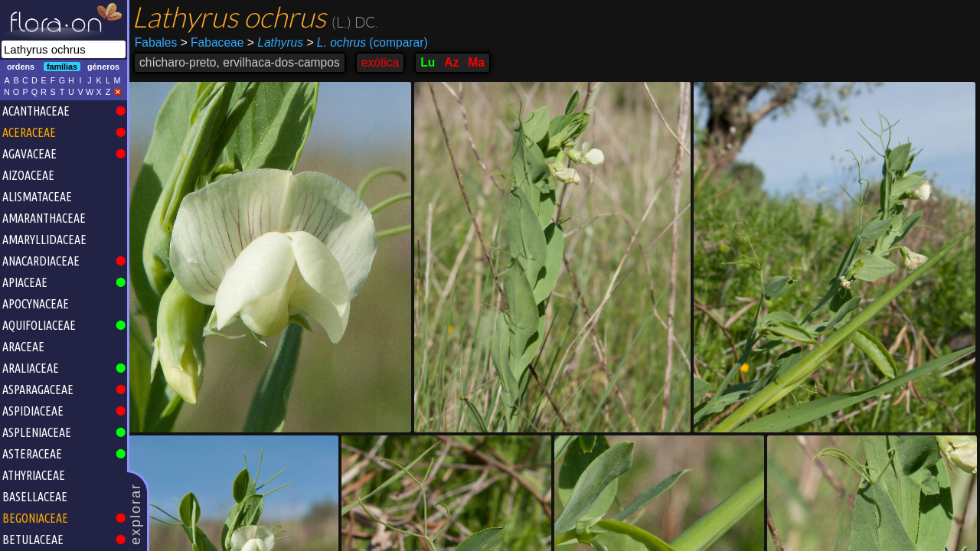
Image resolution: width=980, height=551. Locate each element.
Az (451, 62)
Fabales (156, 42)
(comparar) (367, 43)
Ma (476, 62)
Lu (428, 62)
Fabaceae (212, 42)
